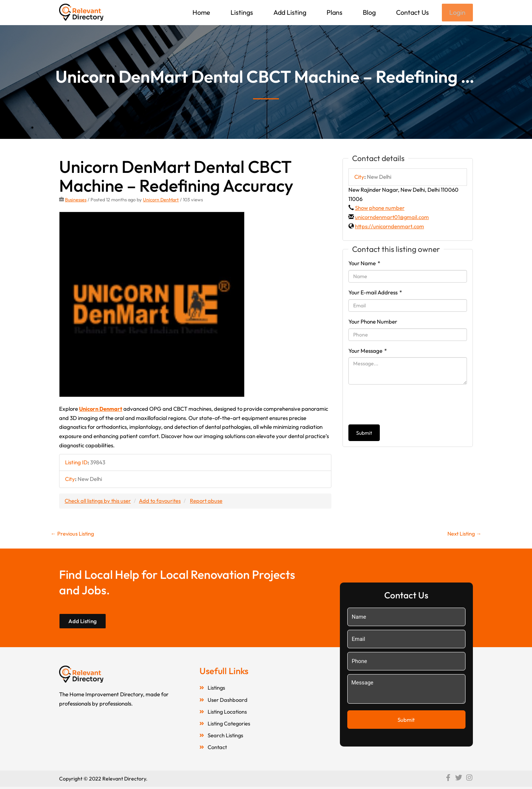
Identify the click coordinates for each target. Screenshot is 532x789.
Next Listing (463, 534)
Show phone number (380, 209)
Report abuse (209, 501)
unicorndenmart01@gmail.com (392, 218)
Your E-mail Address (375, 293)
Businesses (76, 200)
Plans (334, 12)
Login (457, 13)
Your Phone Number (373, 322)
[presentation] (405, 405)
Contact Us (412, 12)
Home (201, 12)
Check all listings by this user (98, 501)
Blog (369, 12)
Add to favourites (161, 501)
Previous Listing (73, 534)
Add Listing (289, 12)
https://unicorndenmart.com (390, 227)
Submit (364, 434)
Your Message (368, 351)
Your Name (364, 264)
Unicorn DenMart (161, 200)
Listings (241, 12)
